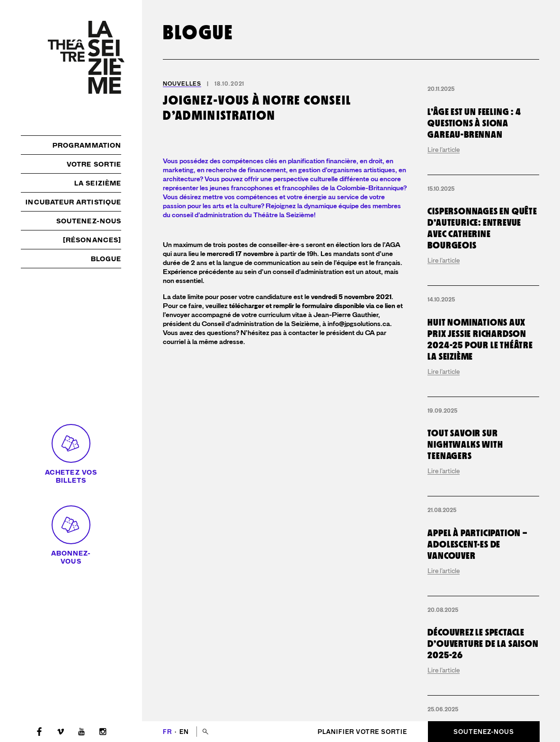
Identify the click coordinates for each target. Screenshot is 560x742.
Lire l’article (444, 150)
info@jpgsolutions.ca (359, 487)
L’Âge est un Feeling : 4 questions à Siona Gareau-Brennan (474, 123)
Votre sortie (94, 164)
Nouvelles (182, 84)
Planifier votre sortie (362, 732)
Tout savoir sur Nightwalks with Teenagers (465, 444)
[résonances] (92, 240)
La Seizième (98, 183)
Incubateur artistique (73, 202)
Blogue (106, 259)
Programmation (87, 145)
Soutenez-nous (89, 221)
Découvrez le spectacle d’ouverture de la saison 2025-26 (483, 644)
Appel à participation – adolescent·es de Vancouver (477, 544)
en (184, 732)
